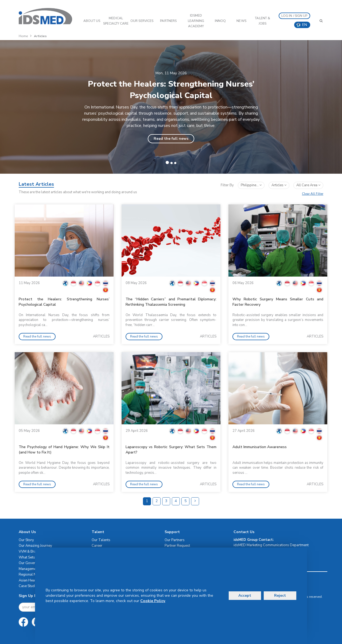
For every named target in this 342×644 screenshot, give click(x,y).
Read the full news (171, 139)
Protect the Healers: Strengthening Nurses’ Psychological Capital (64, 302)
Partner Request (177, 546)
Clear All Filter (313, 194)
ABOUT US (92, 21)
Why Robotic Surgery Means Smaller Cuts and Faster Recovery (278, 302)
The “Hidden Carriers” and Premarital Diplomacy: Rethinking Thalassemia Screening (171, 302)
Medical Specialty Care (116, 21)
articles (279, 185)
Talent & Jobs (263, 21)
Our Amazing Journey (35, 546)
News (241, 21)
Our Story (26, 540)
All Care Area (308, 185)
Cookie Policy (153, 601)
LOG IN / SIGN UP (294, 16)
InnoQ (220, 21)
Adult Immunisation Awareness (260, 447)
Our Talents (101, 540)
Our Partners (175, 540)
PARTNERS (168, 21)
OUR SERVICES (142, 21)
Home (23, 36)
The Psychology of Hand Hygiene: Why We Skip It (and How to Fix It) (64, 450)
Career (97, 546)
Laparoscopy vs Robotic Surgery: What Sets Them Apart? (171, 450)
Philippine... (251, 185)
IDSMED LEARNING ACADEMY (196, 21)
